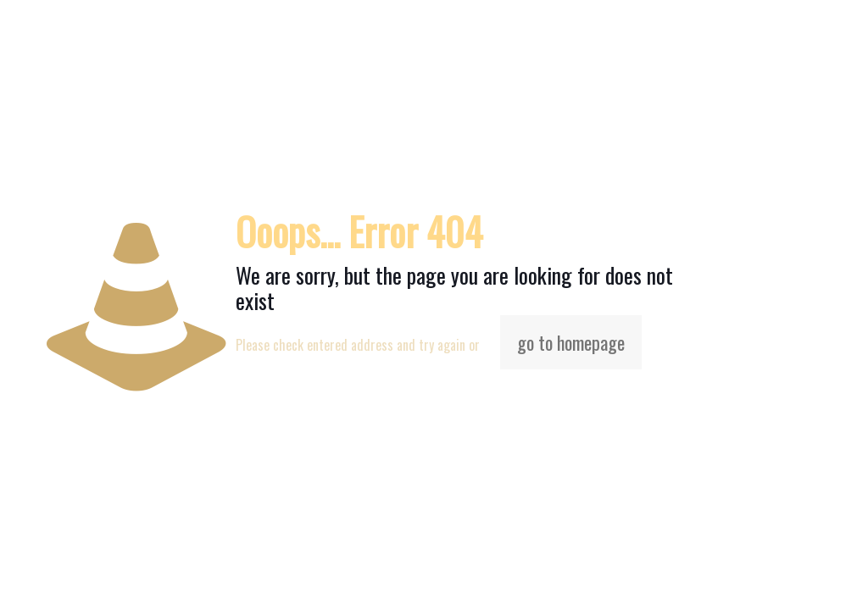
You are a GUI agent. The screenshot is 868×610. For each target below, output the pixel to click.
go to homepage (571, 342)
